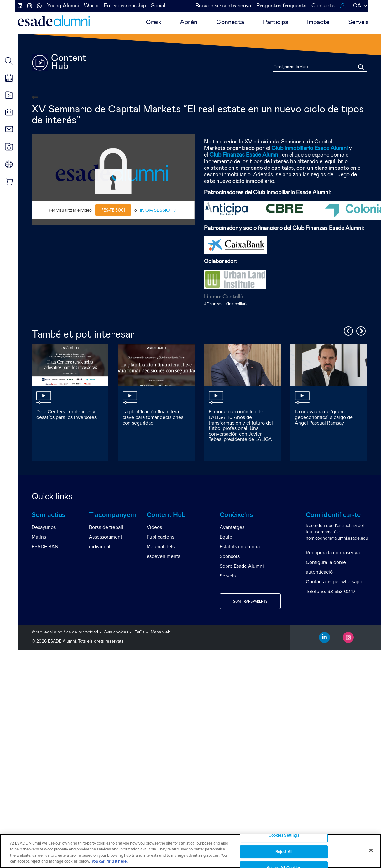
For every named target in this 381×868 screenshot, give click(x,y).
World (91, 6)
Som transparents (250, 602)
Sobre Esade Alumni (242, 566)
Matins (39, 537)
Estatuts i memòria (240, 547)
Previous (347, 330)
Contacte (323, 6)
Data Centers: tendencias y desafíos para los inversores (66, 415)
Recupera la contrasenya (333, 553)
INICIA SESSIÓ (155, 210)
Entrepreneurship (125, 6)
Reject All (284, 852)
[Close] (371, 850)
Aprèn (189, 22)
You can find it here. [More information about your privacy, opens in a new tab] (110, 862)
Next (360, 330)
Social (158, 6)
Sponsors (230, 556)
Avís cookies (116, 632)
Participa (276, 22)
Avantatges (232, 527)
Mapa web (161, 632)
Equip (226, 537)
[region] (190, 851)
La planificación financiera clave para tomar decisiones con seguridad (153, 417)
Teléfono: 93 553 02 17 (331, 592)
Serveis (358, 22)
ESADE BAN (45, 547)
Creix (154, 22)
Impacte (318, 22)
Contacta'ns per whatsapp (334, 582)
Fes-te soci (113, 210)
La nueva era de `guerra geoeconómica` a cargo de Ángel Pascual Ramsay (324, 417)
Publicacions (160, 537)
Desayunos (44, 527)
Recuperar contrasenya (223, 6)
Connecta (230, 22)
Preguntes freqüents (281, 6)
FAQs (140, 632)
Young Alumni (63, 6)
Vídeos (154, 527)
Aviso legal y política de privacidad (65, 632)
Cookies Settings (284, 836)
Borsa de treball (106, 527)
